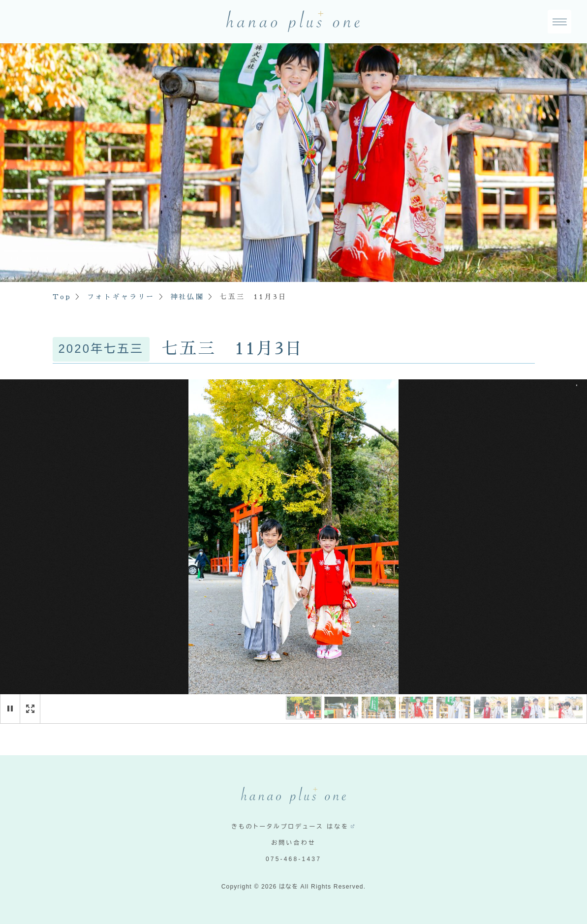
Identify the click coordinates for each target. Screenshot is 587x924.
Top (62, 297)
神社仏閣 (187, 297)
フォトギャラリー (121, 297)
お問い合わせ (293, 843)
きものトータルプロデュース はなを (290, 827)
